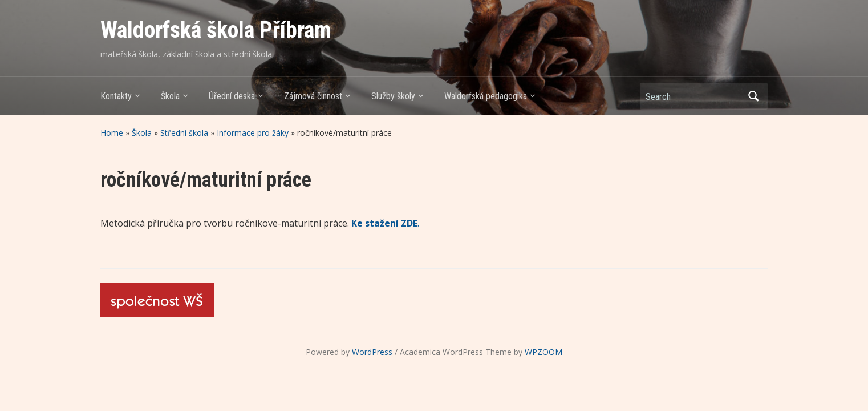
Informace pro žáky (253, 133)
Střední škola (184, 133)
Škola (170, 96)
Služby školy (393, 96)
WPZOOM (543, 352)
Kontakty (116, 96)
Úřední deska (232, 96)
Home (112, 133)
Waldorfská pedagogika (486, 96)
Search (753, 96)
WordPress (372, 352)
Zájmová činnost (313, 96)
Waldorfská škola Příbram (216, 30)
